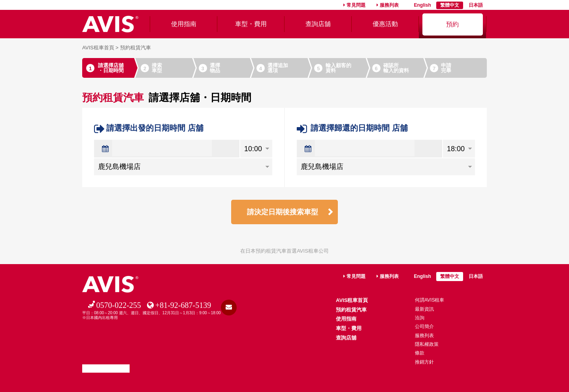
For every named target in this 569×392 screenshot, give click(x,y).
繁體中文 (450, 5)
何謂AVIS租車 (430, 300)
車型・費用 (251, 24)
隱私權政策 (427, 344)
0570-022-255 (119, 305)
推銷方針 (424, 362)
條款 (420, 353)
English (422, 5)
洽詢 (420, 318)
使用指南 (184, 24)
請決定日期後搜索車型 (283, 212)
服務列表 (389, 5)
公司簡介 (424, 326)
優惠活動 (385, 24)
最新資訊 (424, 309)
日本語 (476, 5)
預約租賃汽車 (351, 310)
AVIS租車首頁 (98, 48)
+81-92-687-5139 (183, 305)
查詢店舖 (318, 24)
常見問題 (356, 5)
